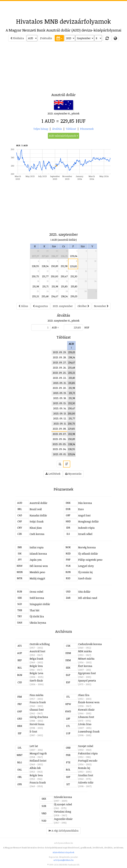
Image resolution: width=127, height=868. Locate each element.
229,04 (74, 256)
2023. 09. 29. (60, 352)
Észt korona (85, 666)
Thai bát (35, 610)
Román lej (84, 768)
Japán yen (36, 560)
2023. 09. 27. (60, 362)
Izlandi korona (38, 554)
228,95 (35, 266)
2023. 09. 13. (60, 413)
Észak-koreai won (89, 702)
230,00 (54, 276)
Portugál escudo (88, 761)
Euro (81, 509)
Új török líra (37, 616)
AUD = (55, 327)
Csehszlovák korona (90, 644)
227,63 (45, 256)
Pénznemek (87, 129)
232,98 (64, 266)
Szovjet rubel (86, 746)
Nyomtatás (73, 474)
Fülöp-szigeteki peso (90, 560)
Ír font (33, 732)
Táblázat (71, 129)
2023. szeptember (63, 306)
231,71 (45, 286)
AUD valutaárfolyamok (63, 136)
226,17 (55, 256)
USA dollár (84, 592)
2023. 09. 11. (60, 424)
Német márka (86, 659)
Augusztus (40, 306)
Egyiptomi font (87, 673)
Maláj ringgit (37, 578)
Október (83, 306)
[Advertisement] (63, 8)
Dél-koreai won (39, 566)
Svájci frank (37, 522)
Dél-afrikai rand (88, 598)
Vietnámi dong (63, 812)
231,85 (64, 286)
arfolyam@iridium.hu (63, 860)
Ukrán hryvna (38, 623)
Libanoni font (86, 717)
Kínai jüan (36, 528)
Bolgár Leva (36, 673)
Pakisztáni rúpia (88, 753)
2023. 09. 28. (60, 357)
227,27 (35, 256)
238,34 (64, 296)
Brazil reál (36, 509)
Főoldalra (17, 38)
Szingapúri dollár (40, 604)
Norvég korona (87, 547)
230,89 (55, 266)
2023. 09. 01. (60, 454)
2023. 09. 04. (60, 449)
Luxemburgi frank (89, 732)
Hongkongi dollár (88, 522)
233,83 (74, 286)
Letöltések (53, 474)
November (101, 306)
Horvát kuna (37, 724)
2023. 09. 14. (60, 408)
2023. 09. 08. (60, 429)
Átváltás (57, 129)
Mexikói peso (37, 572)
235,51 (35, 296)
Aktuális (46, 38)
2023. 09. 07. (60, 434)
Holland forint (38, 761)
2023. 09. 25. (60, 373)
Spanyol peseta (87, 681)
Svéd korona (37, 598)
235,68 (45, 296)
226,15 (64, 256)
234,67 (55, 296)
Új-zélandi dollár (88, 554)
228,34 (45, 266)
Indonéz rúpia (86, 528)
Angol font (84, 515)
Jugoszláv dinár (63, 819)
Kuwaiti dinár (86, 710)
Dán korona (85, 503)
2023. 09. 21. (60, 383)
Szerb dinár (85, 578)
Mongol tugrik (38, 753)
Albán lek (35, 768)
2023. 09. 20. (60, 388)
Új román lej (85, 572)
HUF (87, 327)
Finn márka (37, 695)
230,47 (64, 276)
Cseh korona (37, 534)
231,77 (45, 276)
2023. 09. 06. (60, 439)
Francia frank (38, 702)
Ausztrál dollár (39, 503)
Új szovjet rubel (63, 804)
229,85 (73, 266)
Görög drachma (39, 717)
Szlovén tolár (86, 782)
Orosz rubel (36, 592)
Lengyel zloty (86, 566)
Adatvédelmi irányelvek (63, 852)
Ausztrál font (37, 651)
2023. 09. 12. (60, 418)
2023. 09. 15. (60, 403)
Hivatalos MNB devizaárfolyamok (63, 21)
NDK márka (85, 651)
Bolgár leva (36, 666)
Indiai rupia (37, 547)
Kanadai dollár (38, 515)
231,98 (36, 286)
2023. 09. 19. (60, 393)
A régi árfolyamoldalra (63, 831)
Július (23, 306)
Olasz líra (84, 695)
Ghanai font (37, 710)
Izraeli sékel (85, 534)
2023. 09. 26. (60, 368)
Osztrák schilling (40, 644)
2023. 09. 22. (60, 378)
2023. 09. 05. (59, 444)
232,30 (74, 276)
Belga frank (36, 659)
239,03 (74, 296)
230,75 (35, 276)
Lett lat (34, 746)
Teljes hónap (41, 129)
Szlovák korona (63, 797)
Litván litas (85, 724)
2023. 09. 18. (60, 398)
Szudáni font (86, 775)
